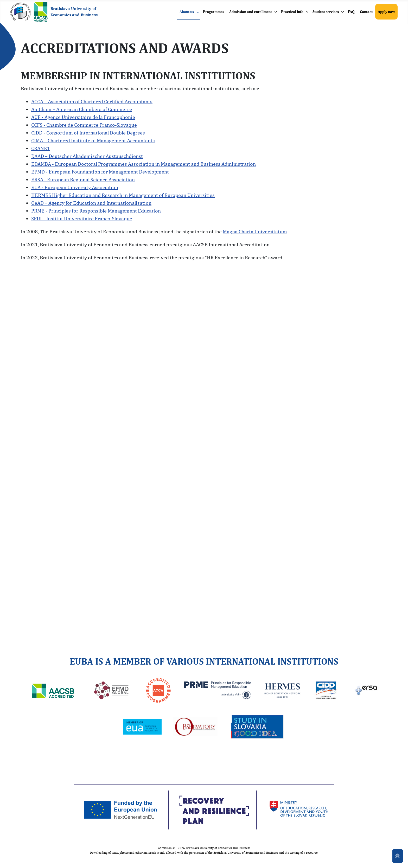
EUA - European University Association (75, 187)
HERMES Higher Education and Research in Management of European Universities (123, 195)
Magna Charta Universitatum (255, 231)
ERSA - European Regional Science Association (83, 179)
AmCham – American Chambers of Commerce (82, 109)
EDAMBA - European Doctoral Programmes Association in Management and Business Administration (144, 164)
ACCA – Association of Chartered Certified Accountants (92, 101)
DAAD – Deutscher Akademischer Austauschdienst (87, 156)
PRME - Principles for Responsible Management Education (96, 211)
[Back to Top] (398, 856)
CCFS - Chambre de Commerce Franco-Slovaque (84, 125)
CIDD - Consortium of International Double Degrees (88, 133)
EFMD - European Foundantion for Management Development (100, 172)
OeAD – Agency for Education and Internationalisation (91, 203)
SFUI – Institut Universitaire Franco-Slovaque (82, 218)
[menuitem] (189, 12)
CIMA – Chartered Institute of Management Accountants (93, 140)
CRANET (41, 148)
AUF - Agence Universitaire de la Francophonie (83, 117)
